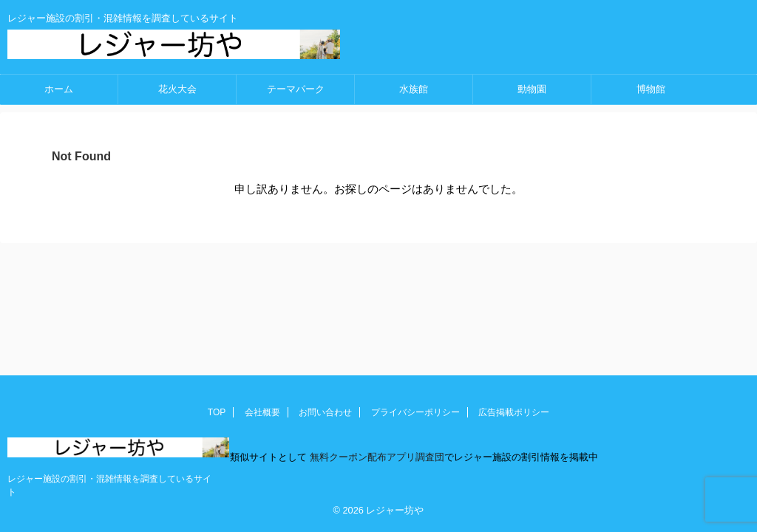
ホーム (59, 89)
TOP (217, 412)
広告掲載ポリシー (514, 412)
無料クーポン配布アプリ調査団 (376, 457)
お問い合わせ (325, 412)
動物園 (532, 89)
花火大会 (177, 89)
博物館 (651, 89)
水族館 (414, 89)
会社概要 (262, 412)
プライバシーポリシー (415, 412)
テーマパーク (296, 89)
